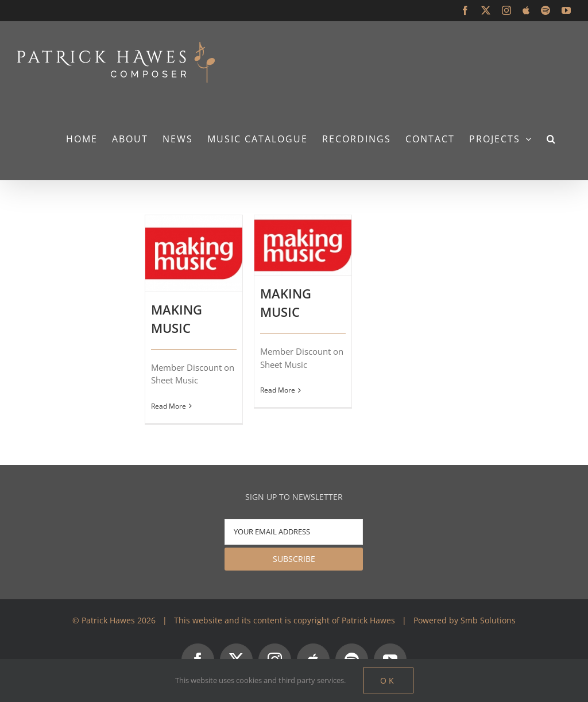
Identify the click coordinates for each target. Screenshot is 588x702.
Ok (388, 680)
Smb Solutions (488, 620)
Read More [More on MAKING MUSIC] (169, 406)
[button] (552, 139)
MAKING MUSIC (177, 319)
